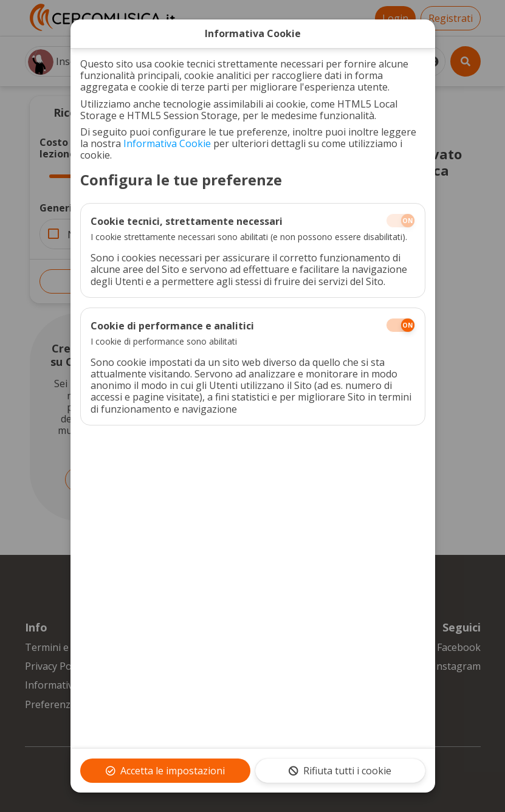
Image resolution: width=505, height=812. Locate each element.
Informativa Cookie (167, 143)
